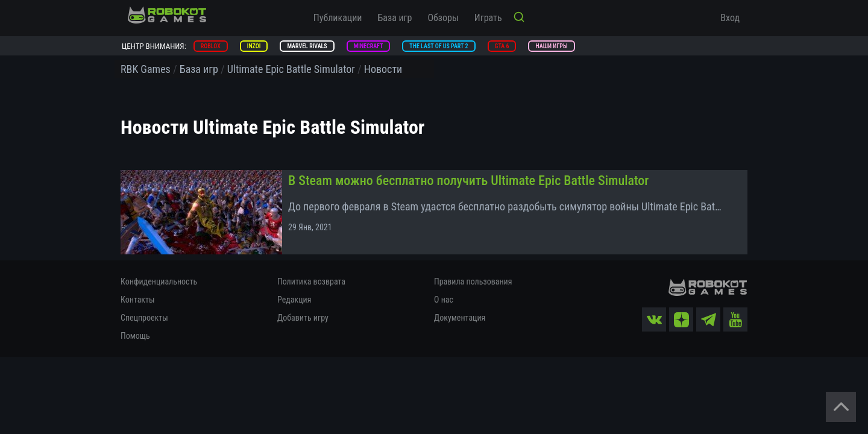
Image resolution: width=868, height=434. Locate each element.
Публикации (338, 18)
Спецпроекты (144, 318)
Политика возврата (311, 281)
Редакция (294, 300)
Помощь (135, 336)
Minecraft (369, 46)
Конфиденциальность (159, 281)
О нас (444, 300)
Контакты (138, 300)
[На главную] (167, 15)
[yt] (735, 319)
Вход (730, 18)
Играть (488, 18)
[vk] (654, 319)
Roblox (211, 46)
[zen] (681, 319)
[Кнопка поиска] (519, 18)
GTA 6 (502, 46)
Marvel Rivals (307, 46)
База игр (395, 18)
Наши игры (551, 46)
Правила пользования (473, 281)
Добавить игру (303, 318)
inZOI (254, 46)
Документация (460, 318)
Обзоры (443, 18)
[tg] (708, 319)
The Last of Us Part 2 (439, 46)
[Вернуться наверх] (841, 407)
